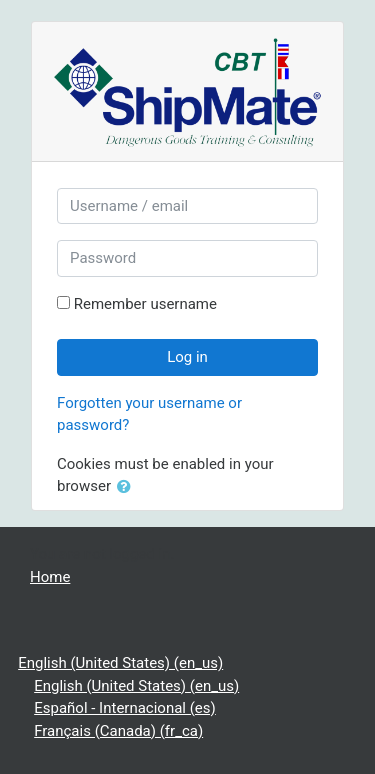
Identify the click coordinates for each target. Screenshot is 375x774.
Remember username (145, 304)
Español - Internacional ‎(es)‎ (125, 708)
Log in (187, 357)
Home (50, 577)
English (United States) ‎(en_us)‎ (120, 663)
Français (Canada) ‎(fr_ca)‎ (118, 731)
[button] (128, 487)
